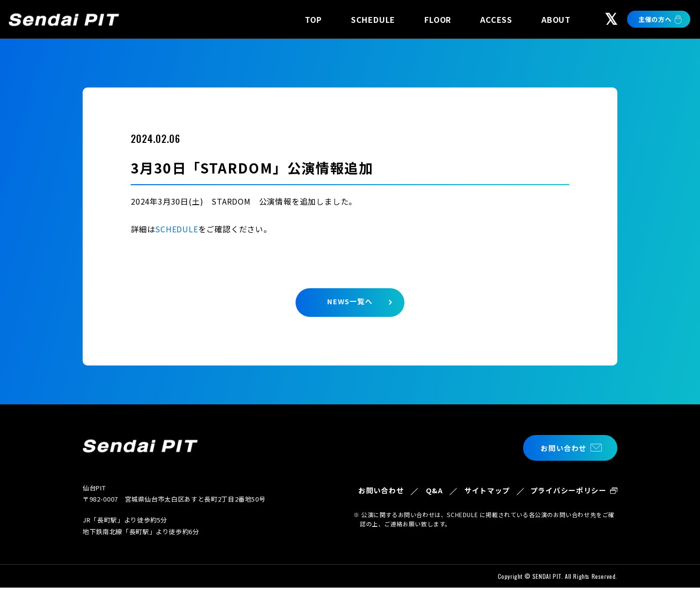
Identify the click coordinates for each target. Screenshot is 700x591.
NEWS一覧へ (350, 302)
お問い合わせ (562, 447)
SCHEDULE (373, 19)
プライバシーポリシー (568, 496)
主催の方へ (655, 19)
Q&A (430, 491)
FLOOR (438, 19)
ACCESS (496, 19)
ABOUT (556, 19)
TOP (313, 19)
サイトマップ (484, 496)
